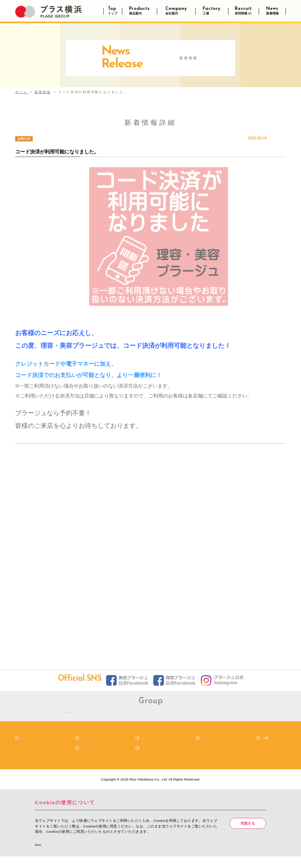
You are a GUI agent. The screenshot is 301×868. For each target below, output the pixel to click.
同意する (248, 834)
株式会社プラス (123, 717)
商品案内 (88, 749)
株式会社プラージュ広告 (232, 717)
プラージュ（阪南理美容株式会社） (69, 717)
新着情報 (88, 758)
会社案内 (148, 749)
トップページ (31, 749)
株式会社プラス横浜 (178, 717)
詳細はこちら (48, 855)
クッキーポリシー (155, 758)
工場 (205, 749)
